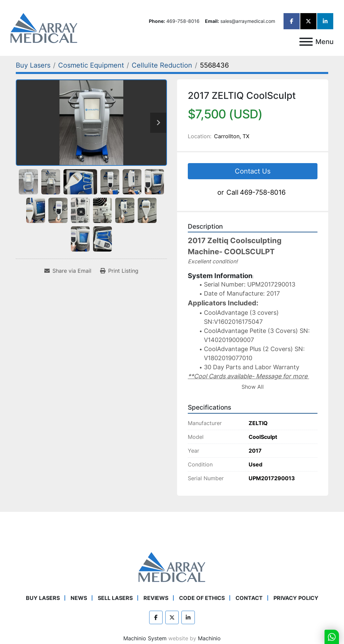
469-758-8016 (183, 21)
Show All (253, 387)
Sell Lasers (115, 598)
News (79, 598)
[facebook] (292, 21)
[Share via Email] (68, 271)
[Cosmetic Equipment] (91, 65)
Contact (249, 598)
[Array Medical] (172, 566)
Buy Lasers (43, 598)
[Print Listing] (119, 271)
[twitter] (308, 21)
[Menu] (306, 42)
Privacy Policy (296, 598)
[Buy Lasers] (33, 65)
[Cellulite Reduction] (162, 65)
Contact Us (253, 171)
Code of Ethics (202, 598)
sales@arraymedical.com (248, 21)
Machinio (209, 638)
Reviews (156, 598)
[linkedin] (325, 21)
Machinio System (145, 638)
